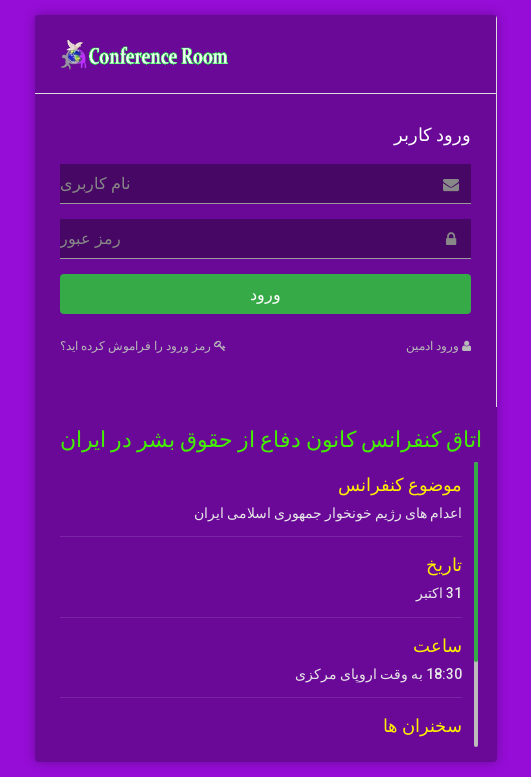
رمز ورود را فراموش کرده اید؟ (143, 346)
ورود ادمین (438, 346)
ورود (265, 294)
